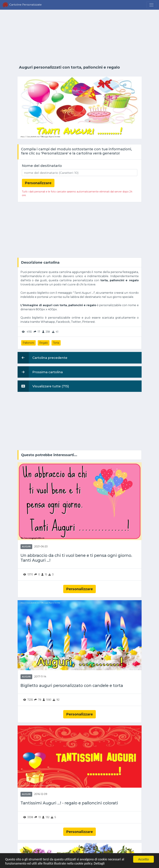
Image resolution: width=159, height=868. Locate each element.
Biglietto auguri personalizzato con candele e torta (72, 686)
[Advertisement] (80, 37)
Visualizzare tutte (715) (43, 386)
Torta (56, 343)
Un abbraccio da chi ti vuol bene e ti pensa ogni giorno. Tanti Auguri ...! (76, 558)
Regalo (44, 343)
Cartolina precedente (42, 358)
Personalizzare (79, 589)
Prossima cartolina (40, 372)
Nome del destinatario (42, 166)
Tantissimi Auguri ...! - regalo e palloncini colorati (69, 803)
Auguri (26, 547)
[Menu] (151, 5)
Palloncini (28, 343)
